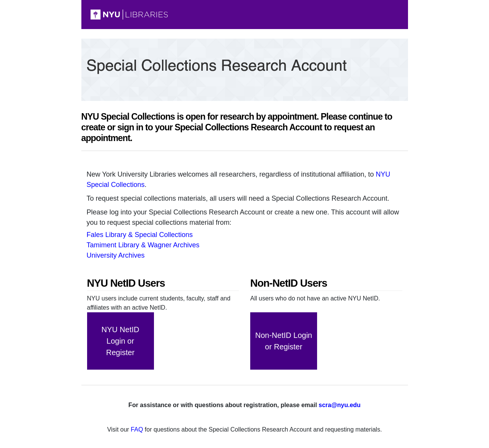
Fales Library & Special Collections (140, 235)
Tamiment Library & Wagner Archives (143, 245)
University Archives (116, 255)
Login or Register (121, 341)
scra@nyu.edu (340, 405)
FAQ (137, 429)
